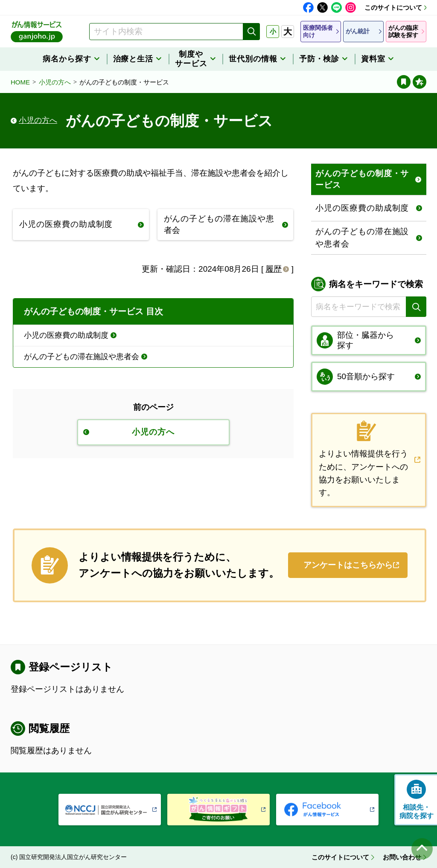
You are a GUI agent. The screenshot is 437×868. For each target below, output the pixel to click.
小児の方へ (55, 82)
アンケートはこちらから (348, 565)
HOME (20, 82)
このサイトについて (393, 7)
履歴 (274, 269)
